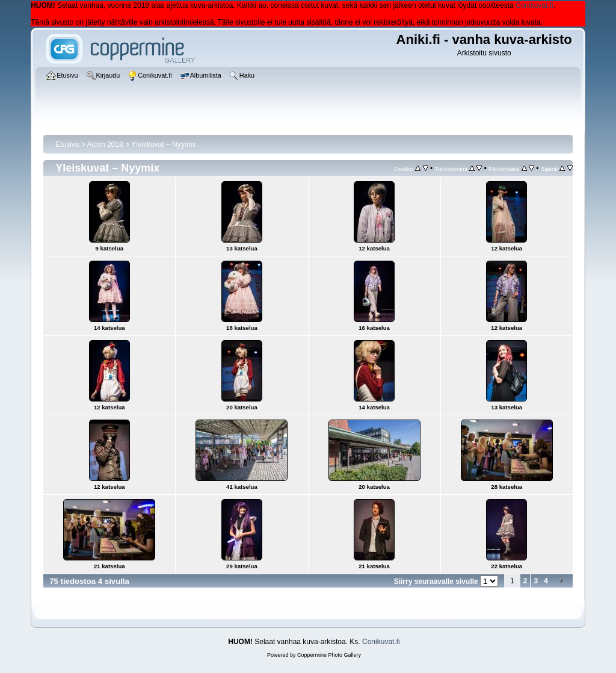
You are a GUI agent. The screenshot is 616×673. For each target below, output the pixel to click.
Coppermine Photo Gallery (329, 655)
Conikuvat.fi (534, 5)
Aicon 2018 (105, 144)
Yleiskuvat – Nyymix (163, 144)
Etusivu (67, 144)
